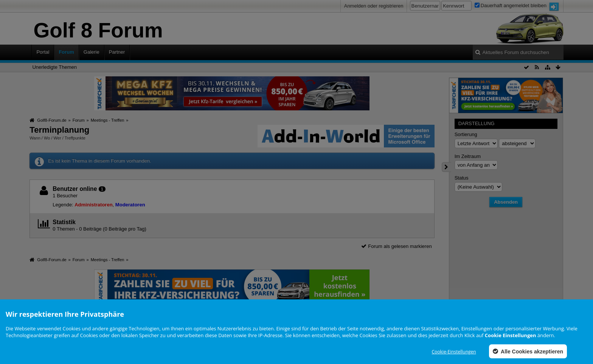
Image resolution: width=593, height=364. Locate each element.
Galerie (92, 52)
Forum (66, 52)
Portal (43, 52)
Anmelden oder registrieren (374, 6)
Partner (117, 52)
